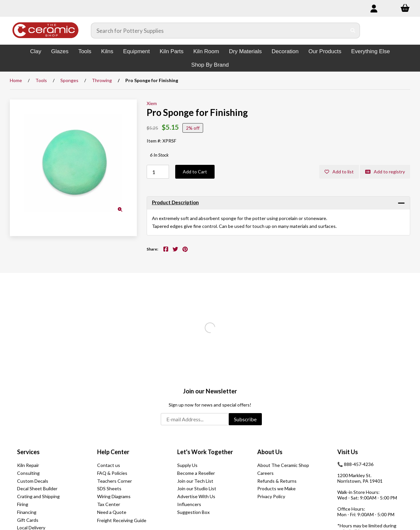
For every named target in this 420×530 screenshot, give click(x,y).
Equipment (136, 51)
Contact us (109, 465)
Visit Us (348, 452)
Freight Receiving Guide (122, 520)
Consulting (28, 473)
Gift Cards (28, 520)
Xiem (152, 103)
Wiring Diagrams (114, 496)
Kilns (107, 51)
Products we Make (276, 488)
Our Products (325, 51)
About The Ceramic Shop (283, 465)
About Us (270, 452)
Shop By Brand (210, 65)
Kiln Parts (171, 51)
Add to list (339, 172)
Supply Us (187, 465)
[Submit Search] (353, 31)
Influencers (189, 504)
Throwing (102, 80)
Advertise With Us (196, 496)
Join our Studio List (197, 488)
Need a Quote (112, 512)
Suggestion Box (193, 512)
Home (16, 80)
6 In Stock (159, 155)
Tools (85, 51)
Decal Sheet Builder (37, 488)
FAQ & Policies (112, 473)
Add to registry (385, 172)
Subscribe (245, 419)
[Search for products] (219, 31)
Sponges (69, 80)
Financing (27, 512)
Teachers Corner (115, 481)
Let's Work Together (205, 452)
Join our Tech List (195, 481)
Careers (265, 473)
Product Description (175, 202)
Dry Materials (245, 51)
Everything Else (370, 51)
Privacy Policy (271, 496)
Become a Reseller (196, 473)
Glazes (60, 51)
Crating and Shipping (38, 496)
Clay (36, 51)
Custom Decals (33, 481)
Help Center (113, 452)
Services (28, 452)
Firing (23, 504)
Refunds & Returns (277, 481)
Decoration (285, 51)
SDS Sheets (109, 488)
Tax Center (109, 504)
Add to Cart (195, 172)
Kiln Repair (28, 465)
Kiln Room (206, 51)
